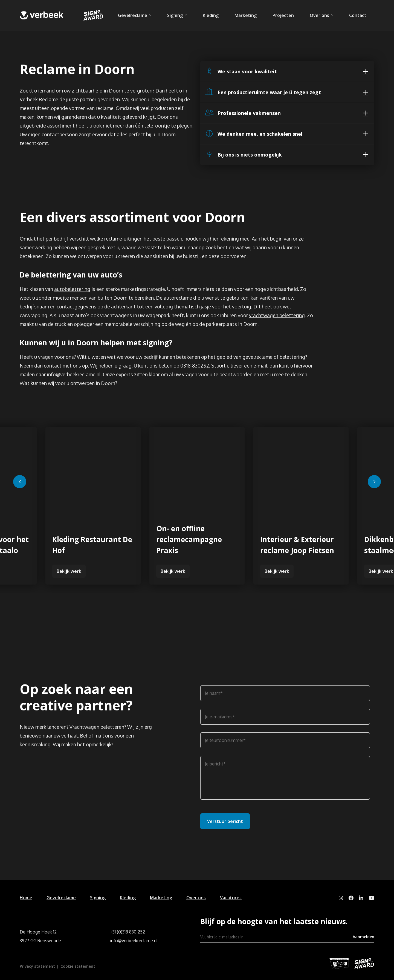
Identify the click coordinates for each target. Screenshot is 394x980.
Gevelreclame (133, 15)
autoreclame (178, 298)
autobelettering (72, 289)
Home (26, 898)
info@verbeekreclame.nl (134, 941)
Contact (358, 15)
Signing (175, 15)
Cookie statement (78, 966)
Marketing (246, 15)
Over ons (319, 15)
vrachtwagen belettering (277, 315)
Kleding (211, 15)
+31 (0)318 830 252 (128, 932)
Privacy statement (37, 966)
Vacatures (231, 898)
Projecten (283, 15)
